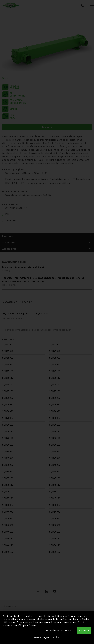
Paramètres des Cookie (59, 630)
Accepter (84, 630)
